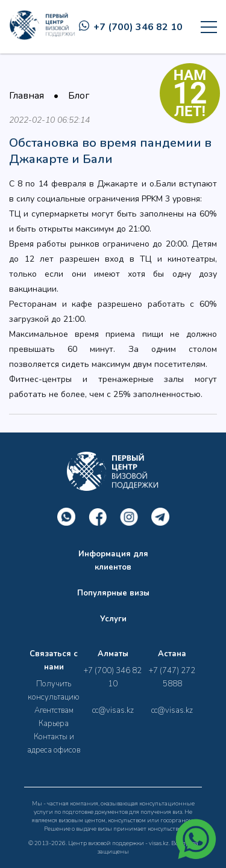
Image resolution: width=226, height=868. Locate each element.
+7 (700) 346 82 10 (131, 27)
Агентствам (54, 710)
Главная (27, 96)
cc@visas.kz (113, 710)
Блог (79, 96)
